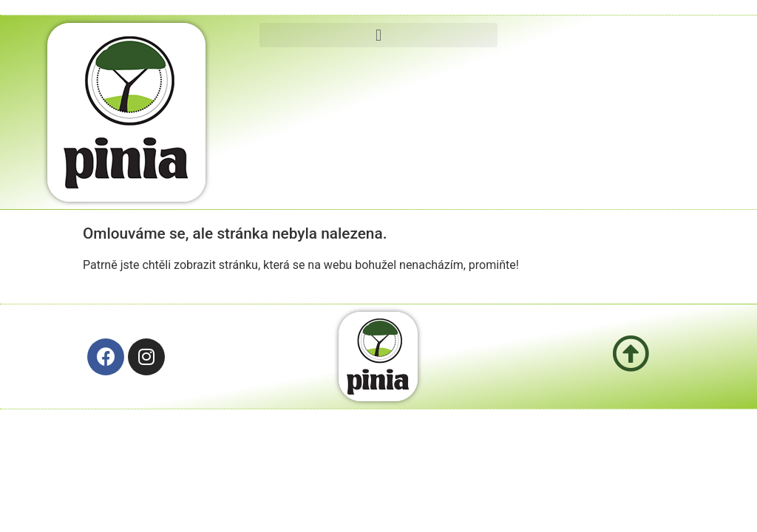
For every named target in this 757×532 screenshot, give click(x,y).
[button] (378, 35)
